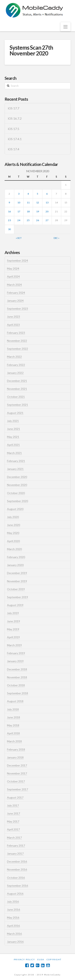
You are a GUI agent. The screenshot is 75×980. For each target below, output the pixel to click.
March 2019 (14, 645)
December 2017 (17, 765)
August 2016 (15, 894)
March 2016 (14, 934)
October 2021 (16, 397)
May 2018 (13, 725)
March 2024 (14, 285)
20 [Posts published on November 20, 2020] (47, 211)
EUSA (41, 959)
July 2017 (13, 805)
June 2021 (13, 429)
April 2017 (13, 829)
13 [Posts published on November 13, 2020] (47, 202)
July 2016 (13, 902)
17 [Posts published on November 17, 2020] (19, 211)
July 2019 (13, 613)
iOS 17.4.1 (15, 139)
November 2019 (17, 581)
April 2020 (13, 541)
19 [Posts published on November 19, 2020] (38, 211)
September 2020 (17, 501)
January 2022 (15, 373)
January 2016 (15, 942)
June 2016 (13, 910)
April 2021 (13, 445)
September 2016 (17, 886)
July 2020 (13, 517)
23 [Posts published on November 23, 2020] (9, 220)
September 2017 (17, 789)
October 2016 (16, 878)
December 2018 (17, 669)
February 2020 (16, 557)
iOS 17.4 (13, 149)
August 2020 (15, 509)
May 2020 (13, 533)
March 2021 (14, 453)
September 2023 (17, 309)
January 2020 (15, 565)
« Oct (19, 238)
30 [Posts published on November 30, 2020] (9, 229)
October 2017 (16, 781)
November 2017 (17, 773)
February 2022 (16, 365)
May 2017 (13, 821)
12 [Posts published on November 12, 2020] (38, 202)
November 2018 (17, 677)
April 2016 (13, 926)
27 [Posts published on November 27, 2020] (47, 220)
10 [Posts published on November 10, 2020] (19, 202)
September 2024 (17, 261)
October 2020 (16, 493)
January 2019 (15, 661)
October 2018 (16, 685)
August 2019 (15, 605)
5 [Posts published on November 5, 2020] (37, 194)
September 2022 (17, 349)
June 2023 (13, 317)
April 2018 (13, 733)
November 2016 (17, 869)
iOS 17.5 (13, 129)
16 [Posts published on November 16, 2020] (9, 211)
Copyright (54, 959)
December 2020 (17, 477)
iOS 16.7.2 (15, 118)
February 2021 (16, 461)
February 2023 (16, 333)
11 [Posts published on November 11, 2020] (28, 202)
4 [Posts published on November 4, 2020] (28, 194)
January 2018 (15, 757)
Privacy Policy (24, 959)
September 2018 (17, 693)
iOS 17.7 (13, 108)
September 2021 (17, 405)
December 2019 (17, 573)
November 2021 (17, 389)
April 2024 (13, 276)
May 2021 (13, 437)
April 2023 (13, 325)
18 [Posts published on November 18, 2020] (28, 211)
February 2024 (16, 293)
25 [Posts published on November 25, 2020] (28, 220)
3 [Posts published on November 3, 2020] (19, 194)
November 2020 (17, 485)
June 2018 (13, 717)
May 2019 (13, 629)
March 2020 (14, 549)
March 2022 (14, 357)
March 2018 (14, 741)
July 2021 (13, 421)
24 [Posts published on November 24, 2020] (19, 220)
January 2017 (15, 853)
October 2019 (16, 589)
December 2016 (17, 861)
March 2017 (14, 838)
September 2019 (17, 597)
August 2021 (15, 413)
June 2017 (13, 813)
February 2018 (16, 749)
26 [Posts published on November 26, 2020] (38, 220)
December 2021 (17, 381)
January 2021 (15, 469)
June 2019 (13, 621)
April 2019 (13, 637)
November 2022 (17, 341)
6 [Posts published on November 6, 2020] (47, 194)
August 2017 (15, 797)
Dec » (56, 238)
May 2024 (13, 268)
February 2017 (16, 846)
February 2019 (16, 653)
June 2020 (13, 525)
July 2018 (13, 709)
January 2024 (15, 301)
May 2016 (13, 917)
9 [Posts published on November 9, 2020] (9, 202)
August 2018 (15, 701)
